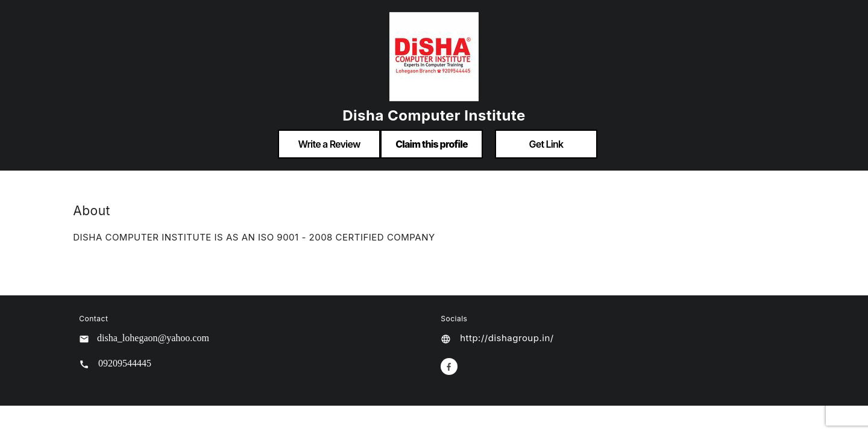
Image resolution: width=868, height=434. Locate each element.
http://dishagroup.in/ (507, 338)
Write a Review (329, 144)
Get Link (546, 144)
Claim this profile (432, 144)
